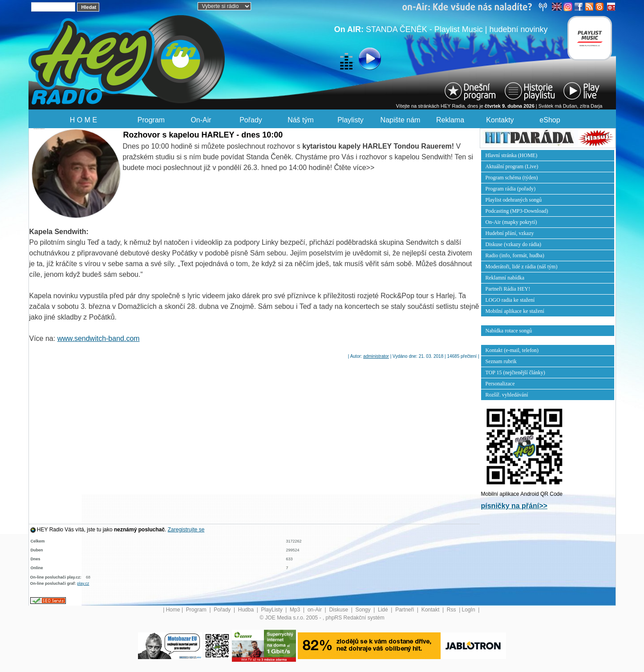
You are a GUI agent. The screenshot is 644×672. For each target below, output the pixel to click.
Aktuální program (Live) (512, 166)
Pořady (251, 120)
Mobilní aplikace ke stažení (515, 311)
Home (173, 610)
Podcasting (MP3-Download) (517, 211)
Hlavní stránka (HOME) (512, 155)
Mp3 (296, 610)
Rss (452, 610)
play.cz (83, 583)
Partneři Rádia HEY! (508, 289)
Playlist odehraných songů (514, 200)
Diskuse (339, 610)
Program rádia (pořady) (511, 189)
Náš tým (301, 120)
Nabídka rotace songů (509, 331)
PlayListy (273, 610)
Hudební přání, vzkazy (510, 233)
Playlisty (350, 120)
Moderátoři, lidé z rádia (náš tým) (522, 267)
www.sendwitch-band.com (99, 338)
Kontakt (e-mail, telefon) (512, 350)
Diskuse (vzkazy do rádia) (514, 244)
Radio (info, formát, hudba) (515, 255)
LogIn (469, 610)
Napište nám (401, 120)
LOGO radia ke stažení (510, 300)
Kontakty (500, 120)
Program (151, 120)
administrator (376, 356)
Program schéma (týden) (512, 178)
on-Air (315, 610)
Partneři (405, 610)
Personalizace (500, 384)
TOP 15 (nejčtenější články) (515, 372)
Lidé (384, 610)
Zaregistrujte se (186, 530)
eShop (550, 120)
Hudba (247, 610)
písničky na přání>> (514, 506)
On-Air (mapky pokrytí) (511, 222)
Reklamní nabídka (505, 278)
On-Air (201, 120)
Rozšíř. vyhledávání (507, 395)
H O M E (83, 120)
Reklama (450, 120)
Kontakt (431, 610)
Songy (364, 610)
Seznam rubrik (501, 361)
